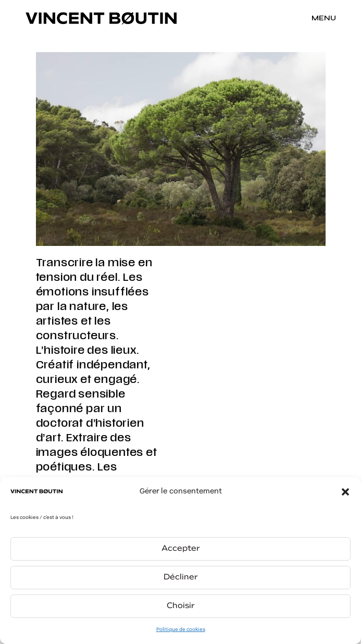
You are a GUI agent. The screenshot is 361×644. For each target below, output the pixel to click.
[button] (345, 492)
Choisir (181, 606)
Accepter (181, 549)
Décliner (181, 578)
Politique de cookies (181, 630)
